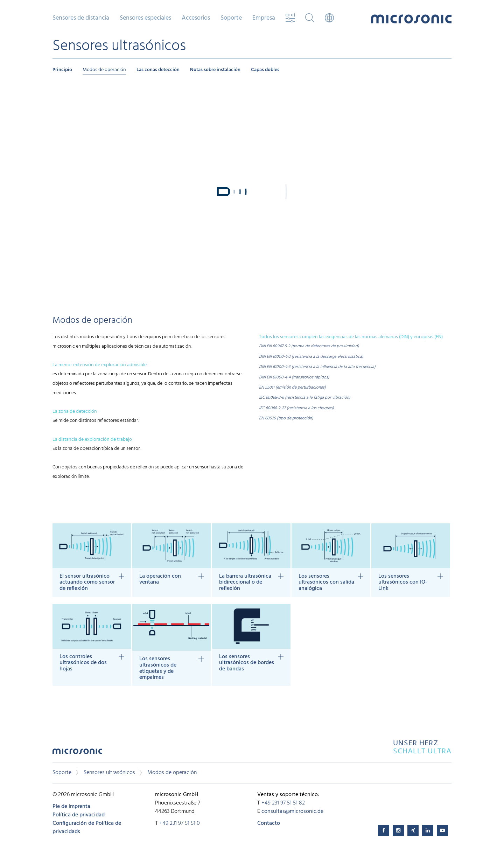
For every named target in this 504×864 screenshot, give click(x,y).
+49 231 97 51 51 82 (283, 803)
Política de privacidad (79, 815)
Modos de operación (104, 70)
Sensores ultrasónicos (109, 773)
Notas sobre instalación (215, 70)
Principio (62, 70)
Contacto (269, 823)
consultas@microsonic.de (292, 811)
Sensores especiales (145, 18)
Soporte (231, 18)
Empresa (264, 18)
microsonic (77, 753)
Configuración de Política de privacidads (87, 828)
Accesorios (196, 18)
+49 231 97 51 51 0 (180, 823)
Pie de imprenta (71, 807)
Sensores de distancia (81, 18)
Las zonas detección (158, 70)
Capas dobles (265, 70)
